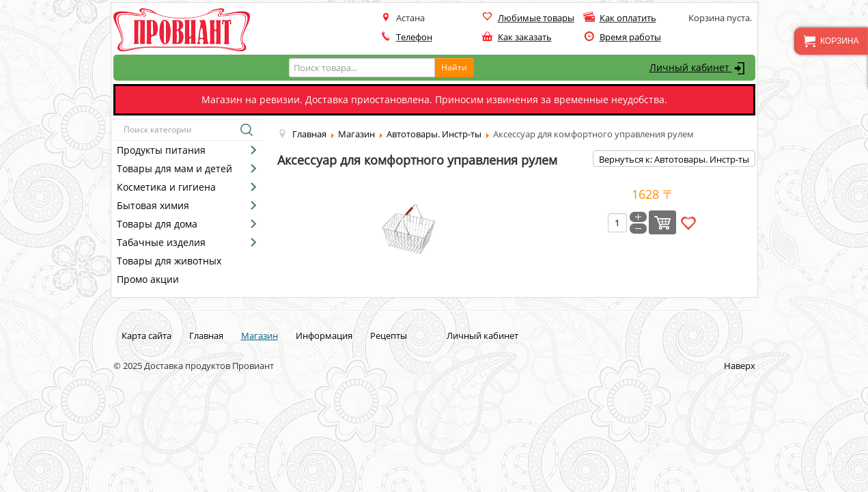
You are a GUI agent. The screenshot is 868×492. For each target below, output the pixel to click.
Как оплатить (628, 18)
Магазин (260, 336)
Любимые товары (536, 18)
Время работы (630, 37)
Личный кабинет (699, 68)
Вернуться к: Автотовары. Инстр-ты (674, 159)
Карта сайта (146, 336)
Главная (206, 336)
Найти (454, 67)
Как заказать (525, 37)
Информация (324, 336)
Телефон (414, 37)
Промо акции (148, 279)
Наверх (740, 366)
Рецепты (389, 336)
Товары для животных (169, 261)
